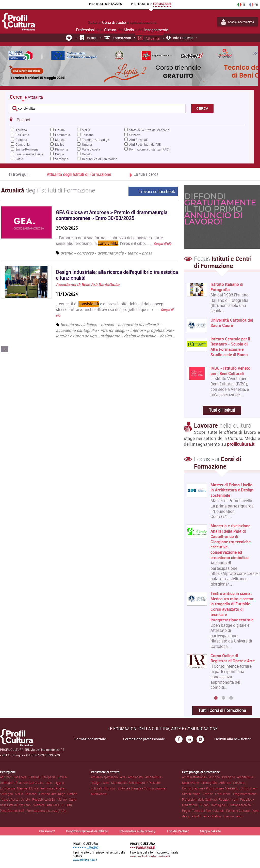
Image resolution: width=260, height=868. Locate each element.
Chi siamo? (47, 831)
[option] (221, 588)
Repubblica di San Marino (100, 159)
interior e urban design (76, 336)
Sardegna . (7, 794)
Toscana (88, 135)
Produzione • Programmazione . (237, 794)
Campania (23, 144)
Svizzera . (40, 805)
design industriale (140, 336)
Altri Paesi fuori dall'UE (145, 144)
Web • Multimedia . (116, 783)
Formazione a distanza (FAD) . (47, 811)
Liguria (60, 130)
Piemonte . (48, 788)
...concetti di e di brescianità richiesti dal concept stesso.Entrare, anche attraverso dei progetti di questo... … (115, 309)
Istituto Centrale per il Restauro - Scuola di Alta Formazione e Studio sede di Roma (230, 347)
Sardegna (62, 159)
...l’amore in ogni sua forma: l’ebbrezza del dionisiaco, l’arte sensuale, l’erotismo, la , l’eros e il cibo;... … (113, 241)
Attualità (149, 38)
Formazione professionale (144, 739)
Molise (60, 144)
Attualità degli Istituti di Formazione (79, 174)
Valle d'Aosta (91, 149)
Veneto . (26, 799)
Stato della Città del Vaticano (149, 130)
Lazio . (50, 783)
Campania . (50, 777)
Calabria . (35, 777)
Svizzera (135, 135)
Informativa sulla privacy (137, 831)
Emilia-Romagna (27, 149)
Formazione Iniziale (90, 739)
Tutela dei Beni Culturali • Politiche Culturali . (222, 811)
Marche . (23, 788)
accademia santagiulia (76, 330)
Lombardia (63, 135)
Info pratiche (180, 38)
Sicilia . (20, 794)
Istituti (89, 38)
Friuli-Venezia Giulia (29, 154)
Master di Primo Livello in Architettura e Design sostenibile (232, 490)
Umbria (87, 144)
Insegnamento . (233, 816)
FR (254, 5)
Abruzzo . (7, 777)
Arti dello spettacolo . (105, 777)
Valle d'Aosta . (11, 799)
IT (241, 5)
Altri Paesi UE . (56, 805)
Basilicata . (21, 777)
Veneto (87, 154)
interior (137, 330)
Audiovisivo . (100, 794)
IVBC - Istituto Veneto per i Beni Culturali (230, 371)
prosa (147, 253)
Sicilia (86, 130)
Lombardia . (9, 788)
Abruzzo (21, 130)
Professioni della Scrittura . (200, 799)
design (166, 336)
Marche (60, 140)
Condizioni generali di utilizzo (87, 831)
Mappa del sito (210, 831)
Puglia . (61, 788)
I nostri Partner (178, 831)
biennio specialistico (79, 325)
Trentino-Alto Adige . (53, 794)
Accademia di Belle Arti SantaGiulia (88, 285)
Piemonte (62, 149)
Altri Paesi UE (139, 140)
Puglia (60, 154)
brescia (107, 325)
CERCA (202, 108)
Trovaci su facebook (157, 191)
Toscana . (32, 794)
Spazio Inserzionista (238, 22)
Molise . (35, 788)
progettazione (159, 330)
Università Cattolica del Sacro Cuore (232, 323)
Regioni (20, 119)
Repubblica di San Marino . (51, 799)
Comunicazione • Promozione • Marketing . (211, 788)
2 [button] (223, 698)
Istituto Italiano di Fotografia (227, 287)
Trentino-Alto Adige (95, 140)
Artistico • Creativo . (233, 783)
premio (67, 253)
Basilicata (22, 135)
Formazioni (118, 38)
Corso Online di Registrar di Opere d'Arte (233, 659)
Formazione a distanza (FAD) (149, 149)
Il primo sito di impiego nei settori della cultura (99, 852)
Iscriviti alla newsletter (232, 739)
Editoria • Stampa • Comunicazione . (142, 788)
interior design (113, 330)
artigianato (110, 336)
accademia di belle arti (138, 325)
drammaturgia (111, 253)
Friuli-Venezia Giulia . (30, 783)
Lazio (19, 159)
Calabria (21, 140)
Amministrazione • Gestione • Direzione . (210, 777)
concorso (85, 253)
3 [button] (231, 698)
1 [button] (216, 698)
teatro (133, 253)
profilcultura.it (241, 444)
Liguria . (60, 783)
